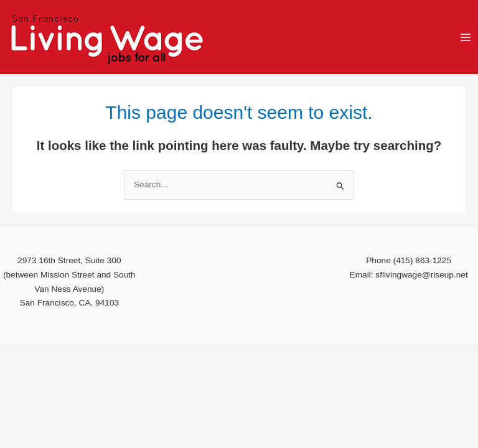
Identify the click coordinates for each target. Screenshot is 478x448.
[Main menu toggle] (466, 37)
